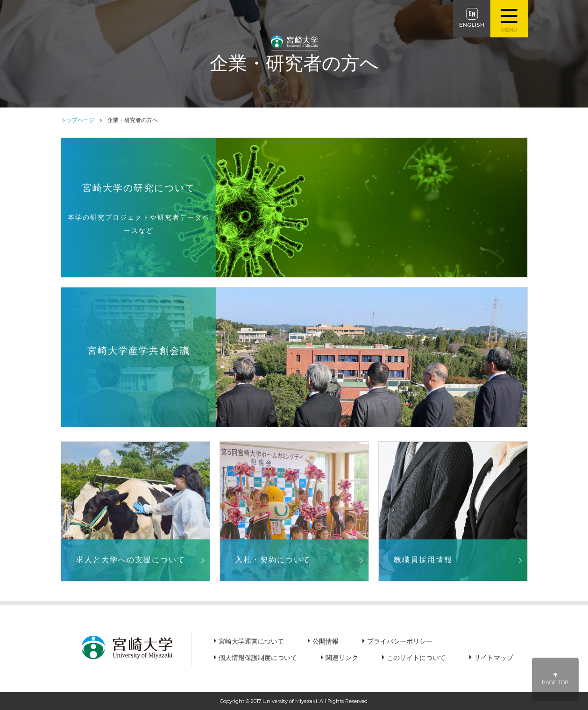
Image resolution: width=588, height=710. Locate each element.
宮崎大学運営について (251, 641)
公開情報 (326, 641)
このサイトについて (416, 658)
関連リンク (342, 658)
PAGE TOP (556, 679)
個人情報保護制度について (258, 658)
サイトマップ (494, 658)
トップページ (78, 120)
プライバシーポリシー (400, 641)
